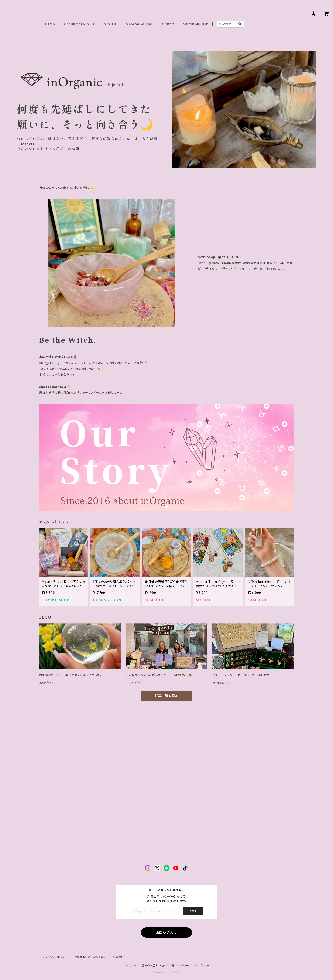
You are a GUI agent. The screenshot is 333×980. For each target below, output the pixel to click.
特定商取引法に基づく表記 (90, 957)
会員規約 (118, 957)
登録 (193, 911)
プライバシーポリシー (55, 957)
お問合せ (168, 24)
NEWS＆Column (139, 24)
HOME (49, 24)
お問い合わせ (167, 933)
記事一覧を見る (166, 696)
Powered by (167, 972)
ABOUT (110, 24)
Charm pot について (79, 24)
